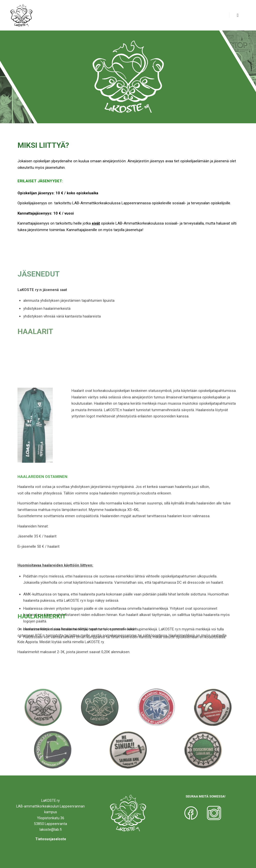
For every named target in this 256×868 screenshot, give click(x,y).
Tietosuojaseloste (51, 839)
